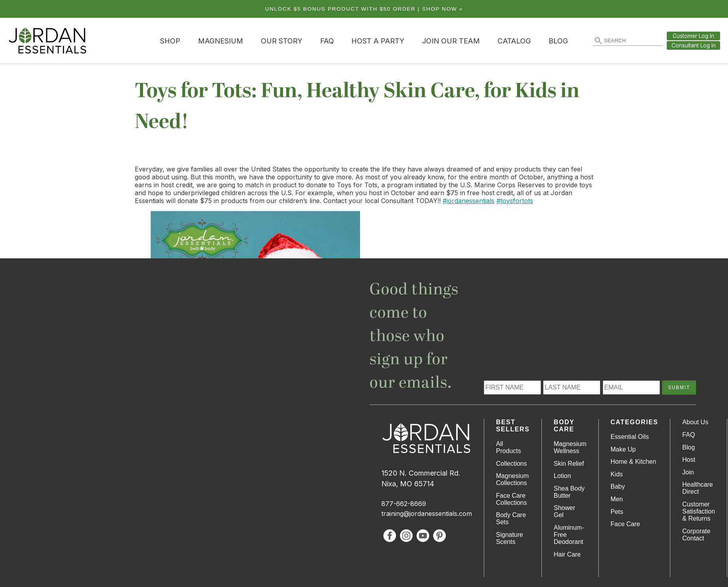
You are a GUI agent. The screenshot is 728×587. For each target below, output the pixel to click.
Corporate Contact (696, 535)
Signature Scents (510, 538)
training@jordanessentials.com (427, 514)
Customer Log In (693, 36)
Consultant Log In (694, 45)
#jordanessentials (469, 201)
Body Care (564, 426)
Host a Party (378, 41)
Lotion (562, 476)
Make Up (623, 449)
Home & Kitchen (634, 462)
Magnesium (221, 41)
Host (689, 460)
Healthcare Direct (697, 488)
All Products (508, 447)
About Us (695, 422)
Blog (558, 41)
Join (688, 472)
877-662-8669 (404, 504)
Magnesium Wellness (570, 447)
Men (617, 499)
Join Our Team (451, 41)
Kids (617, 474)
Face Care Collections (511, 499)
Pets (617, 512)
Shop (170, 41)
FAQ (327, 41)
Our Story (282, 41)
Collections (511, 464)
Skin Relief (569, 464)
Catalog (514, 41)
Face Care (625, 524)
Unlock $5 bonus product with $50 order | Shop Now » (364, 9)
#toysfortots (515, 201)
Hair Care (567, 554)
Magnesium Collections (512, 479)
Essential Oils (630, 437)
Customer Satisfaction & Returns (699, 511)
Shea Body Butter (569, 492)
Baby (618, 486)
